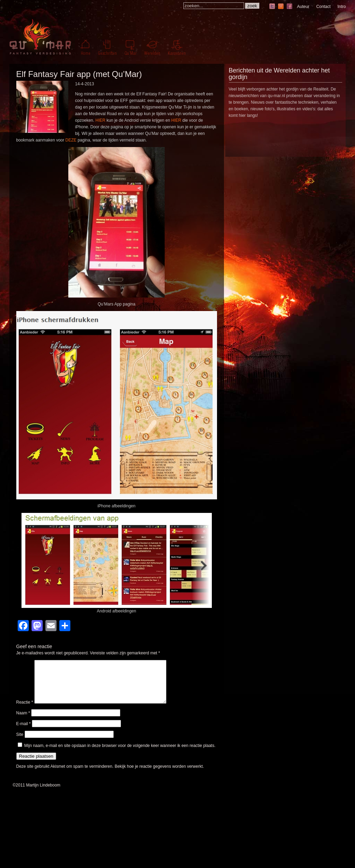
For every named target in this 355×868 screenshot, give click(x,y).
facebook (289, 7)
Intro (341, 7)
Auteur (303, 7)
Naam (23, 721)
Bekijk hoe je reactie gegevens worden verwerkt (159, 775)
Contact (323, 7)
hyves (281, 7)
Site (20, 743)
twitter (272, 7)
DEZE (71, 140)
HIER (100, 120)
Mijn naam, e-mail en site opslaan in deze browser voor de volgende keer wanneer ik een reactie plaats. (120, 754)
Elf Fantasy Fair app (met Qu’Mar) (79, 74)
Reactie (25, 711)
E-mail (24, 732)
